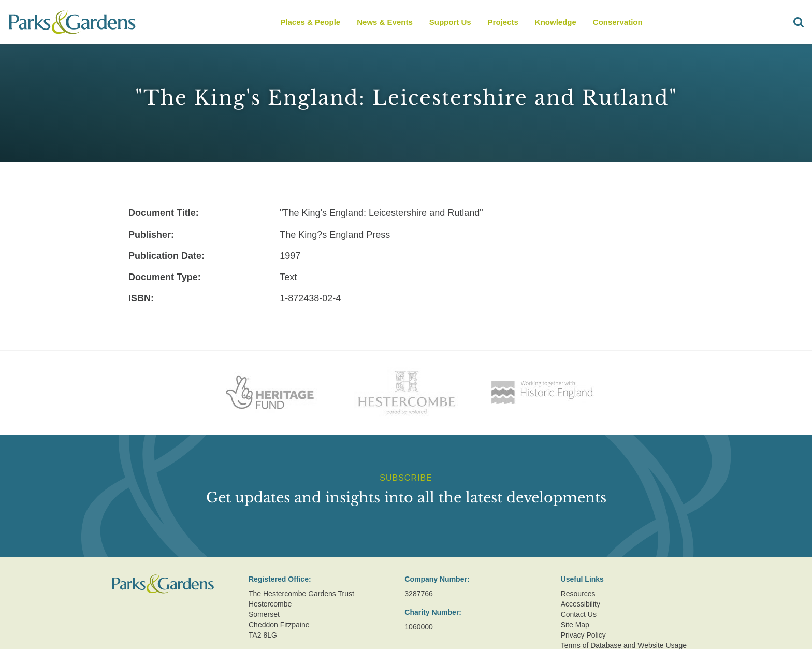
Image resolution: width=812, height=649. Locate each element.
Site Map (575, 625)
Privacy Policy (583, 635)
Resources (578, 594)
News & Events (385, 22)
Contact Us (579, 614)
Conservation (618, 22)
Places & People (310, 22)
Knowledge (556, 22)
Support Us (450, 22)
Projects (503, 22)
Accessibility (581, 604)
